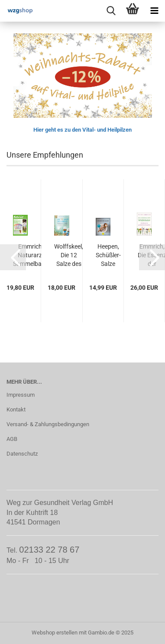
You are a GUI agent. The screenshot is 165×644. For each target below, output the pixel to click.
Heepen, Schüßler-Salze (108, 255)
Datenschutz (22, 454)
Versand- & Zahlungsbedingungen (48, 424)
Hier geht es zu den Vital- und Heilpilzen (82, 130)
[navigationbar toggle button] (154, 11)
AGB (12, 439)
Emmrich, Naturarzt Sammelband (31, 255)
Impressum (21, 395)
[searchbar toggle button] (111, 11)
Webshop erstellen (55, 633)
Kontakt (16, 409)
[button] (13, 257)
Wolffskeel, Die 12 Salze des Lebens (69, 256)
